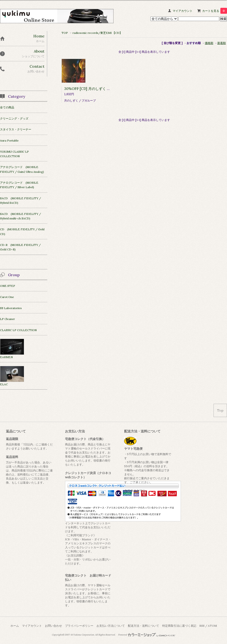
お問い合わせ (53, 626)
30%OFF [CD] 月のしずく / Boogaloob (96, 89)
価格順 (209, 43)
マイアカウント (183, 11)
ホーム (15, 626)
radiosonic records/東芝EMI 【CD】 (97, 33)
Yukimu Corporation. (84, 635)
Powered (147, 635)
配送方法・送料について (144, 626)
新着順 (222, 43)
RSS (202, 626)
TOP (65, 33)
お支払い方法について (111, 626)
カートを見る (215, 11)
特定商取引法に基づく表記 (179, 626)
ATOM (212, 626)
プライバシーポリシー (79, 626)
